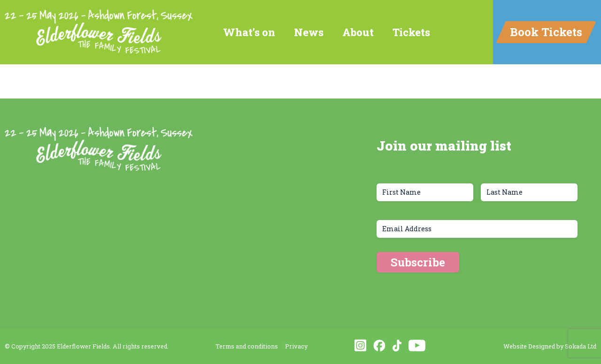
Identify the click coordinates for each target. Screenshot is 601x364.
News (309, 32)
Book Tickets (546, 32)
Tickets (411, 32)
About (358, 32)
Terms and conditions (247, 346)
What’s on (249, 32)
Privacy (296, 346)
